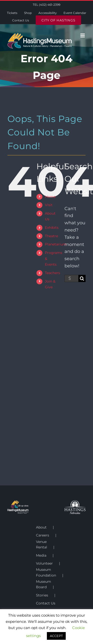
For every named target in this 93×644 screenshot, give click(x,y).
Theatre (51, 236)
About (41, 527)
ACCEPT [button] (56, 636)
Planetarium (56, 244)
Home (50, 197)
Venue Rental (42, 544)
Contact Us (46, 603)
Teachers (52, 273)
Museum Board (44, 584)
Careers (43, 535)
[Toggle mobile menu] (83, 35)
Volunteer (44, 563)
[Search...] (71, 278)
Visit (49, 205)
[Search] (82, 278)
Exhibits (52, 228)
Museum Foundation (46, 572)
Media (41, 555)
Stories (42, 595)
